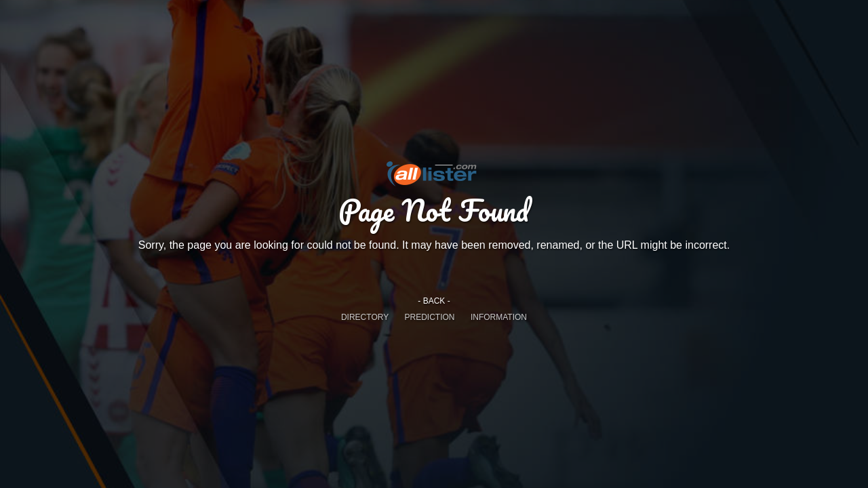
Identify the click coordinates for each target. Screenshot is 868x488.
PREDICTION (430, 317)
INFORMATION (499, 317)
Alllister (434, 173)
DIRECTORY (365, 317)
